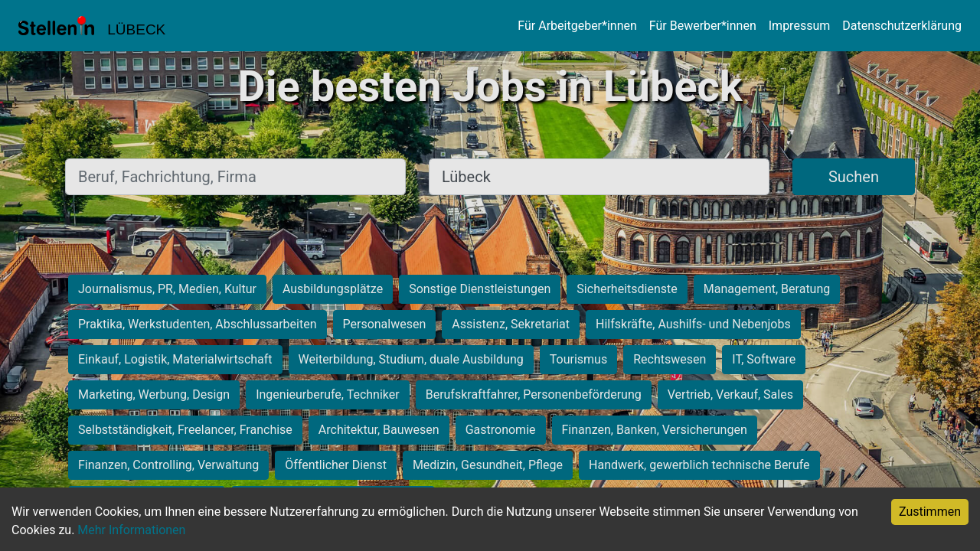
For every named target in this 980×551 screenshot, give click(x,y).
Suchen (854, 177)
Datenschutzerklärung (902, 26)
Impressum (800, 26)
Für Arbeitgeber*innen (577, 26)
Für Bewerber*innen (703, 26)
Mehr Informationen (131, 530)
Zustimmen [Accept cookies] (930, 512)
